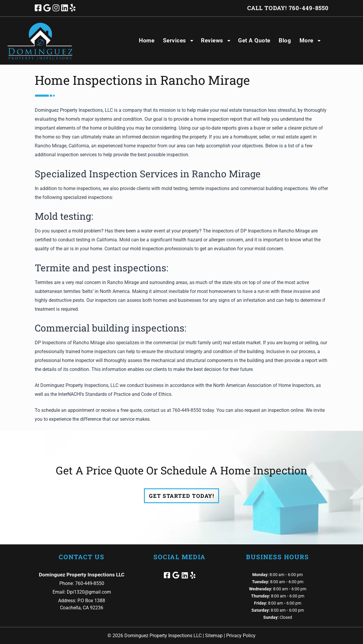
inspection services (77, 155)
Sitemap (214, 636)
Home (147, 40)
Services (175, 40)
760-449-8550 (187, 410)
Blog (285, 40)
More (306, 40)
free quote (131, 410)
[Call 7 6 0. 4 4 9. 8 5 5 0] (309, 8)
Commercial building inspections (110, 328)
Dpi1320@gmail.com (89, 592)
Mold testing (63, 216)
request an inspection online (274, 410)
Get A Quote (254, 40)
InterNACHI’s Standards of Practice (94, 394)
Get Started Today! (181, 496)
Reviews (212, 40)
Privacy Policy (241, 636)
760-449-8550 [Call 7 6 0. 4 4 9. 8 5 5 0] (90, 583)
